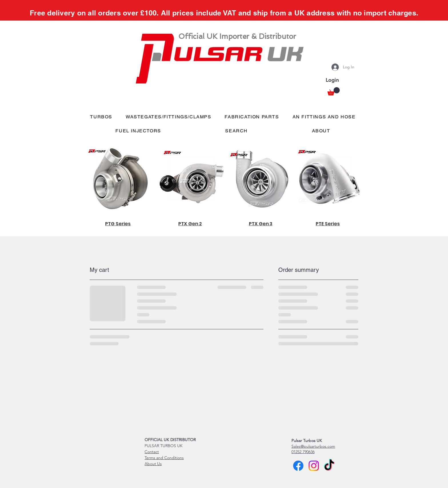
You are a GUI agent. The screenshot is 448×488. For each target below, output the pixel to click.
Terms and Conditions (164, 458)
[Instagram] (314, 466)
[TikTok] (329, 466)
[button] (334, 91)
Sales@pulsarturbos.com (313, 446)
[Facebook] (298, 466)
